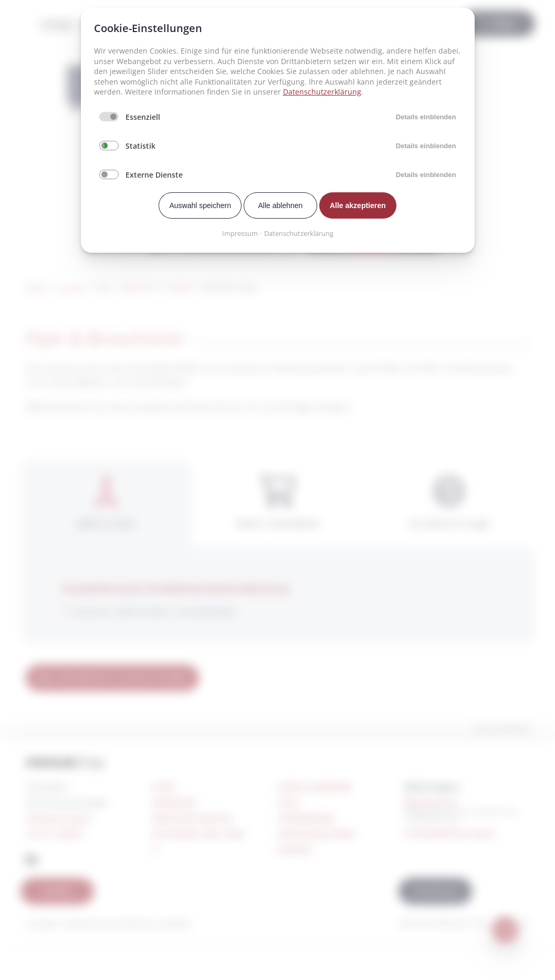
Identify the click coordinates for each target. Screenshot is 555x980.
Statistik (140, 146)
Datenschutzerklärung (322, 92)
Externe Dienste (154, 175)
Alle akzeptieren (358, 205)
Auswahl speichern (200, 205)
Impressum (240, 233)
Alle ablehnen (281, 205)
